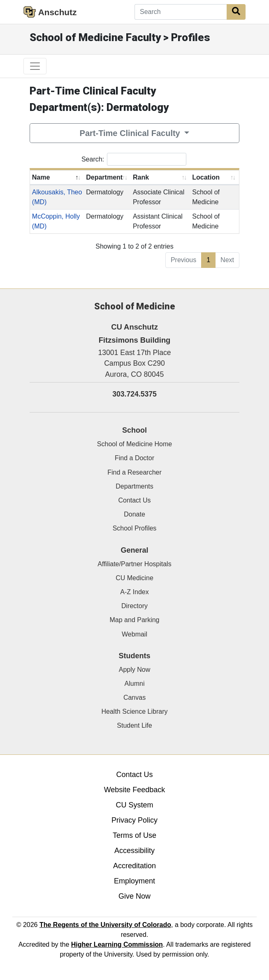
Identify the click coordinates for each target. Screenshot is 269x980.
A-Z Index (134, 592)
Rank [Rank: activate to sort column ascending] (141, 177)
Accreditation (134, 866)
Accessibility (134, 851)
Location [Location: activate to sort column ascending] (206, 177)
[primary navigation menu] (35, 66)
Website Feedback (135, 790)
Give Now (134, 896)
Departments (134, 486)
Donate (134, 514)
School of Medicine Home (134, 444)
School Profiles (135, 528)
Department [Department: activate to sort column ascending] (104, 177)
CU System (134, 805)
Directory (134, 606)
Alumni (135, 684)
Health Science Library (135, 711)
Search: (134, 159)
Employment (134, 881)
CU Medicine (134, 578)
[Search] (181, 12)
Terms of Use (134, 835)
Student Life (134, 725)
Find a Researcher (134, 472)
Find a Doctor (134, 458)
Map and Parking (135, 620)
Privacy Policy (134, 820)
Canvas (134, 698)
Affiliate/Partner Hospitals (134, 564)
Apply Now (134, 670)
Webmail (134, 634)
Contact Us (134, 500)
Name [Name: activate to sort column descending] (41, 177)
